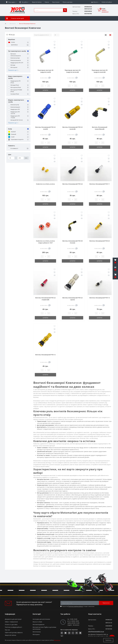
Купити (45, 90)
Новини (47, 2)
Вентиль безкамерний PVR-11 (100, 184)
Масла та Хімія (37, 622)
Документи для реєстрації (13, 619)
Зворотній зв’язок (37, 2)
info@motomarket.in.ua (96, 631)
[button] (24, 2)
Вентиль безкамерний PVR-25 (100, 241)
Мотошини (13, 24)
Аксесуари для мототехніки (41, 619)
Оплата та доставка (11, 624)
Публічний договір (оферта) (14, 633)
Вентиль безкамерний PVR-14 (100, 298)
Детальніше (57, 640)
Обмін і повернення (11, 622)
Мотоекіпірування (39, 624)
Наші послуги (56, 2)
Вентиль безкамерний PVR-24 (73, 184)
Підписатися (106, 603)
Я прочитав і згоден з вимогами (78, 606)
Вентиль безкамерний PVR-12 (45, 355)
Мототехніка (37, 632)
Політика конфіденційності (76, 606)
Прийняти (108, 640)
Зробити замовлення (105, 11)
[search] (65, 10)
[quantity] (45, 86)
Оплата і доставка (68, 2)
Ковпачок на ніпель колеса (45, 184)
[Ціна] (11, 158)
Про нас (7, 630)
